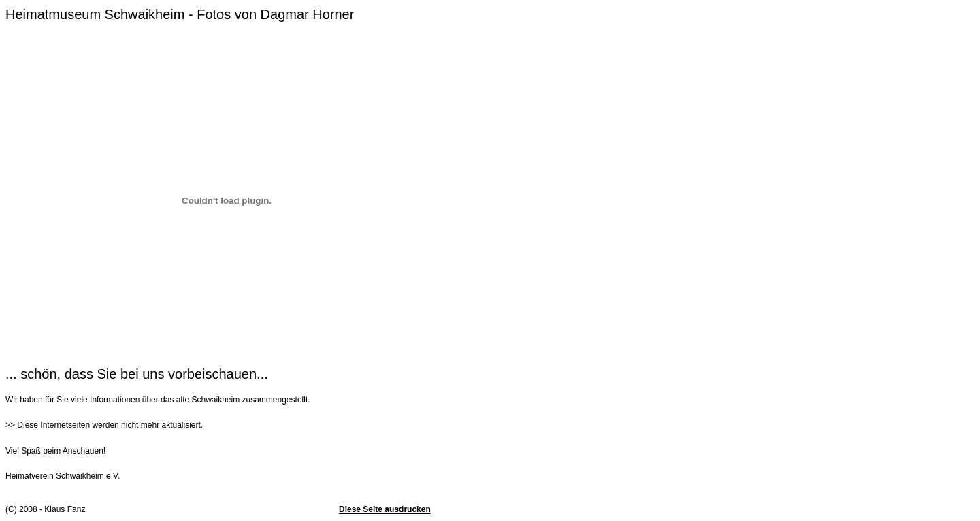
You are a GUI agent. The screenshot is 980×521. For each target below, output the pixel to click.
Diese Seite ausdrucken (385, 509)
